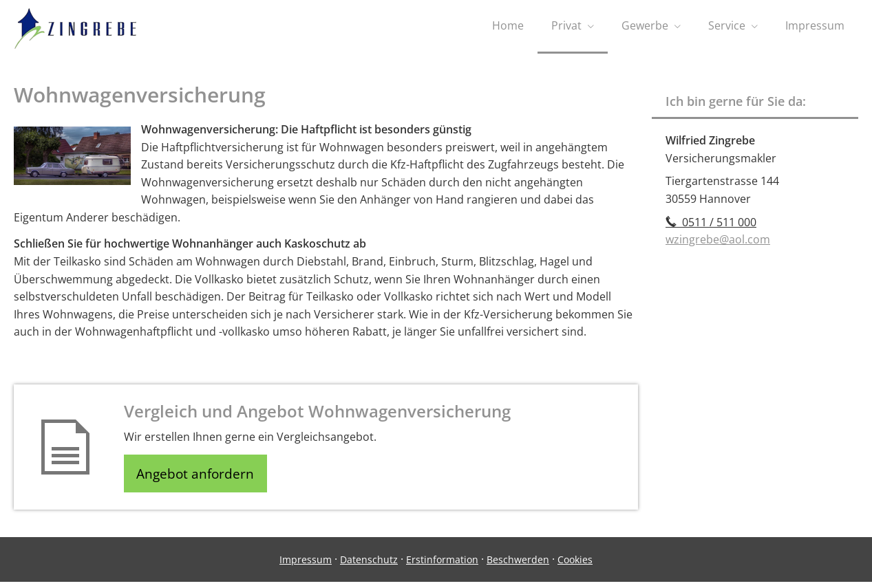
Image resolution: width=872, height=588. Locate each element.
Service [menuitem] (727, 26)
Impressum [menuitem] (815, 26)
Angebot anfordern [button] (200, 478)
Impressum (306, 566)
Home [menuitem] (508, 26)
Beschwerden (518, 566)
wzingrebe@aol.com (718, 243)
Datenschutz (369, 566)
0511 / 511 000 (711, 226)
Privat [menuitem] (566, 26)
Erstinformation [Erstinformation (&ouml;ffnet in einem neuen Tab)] (442, 566)
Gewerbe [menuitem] (645, 26)
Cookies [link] (575, 566)
